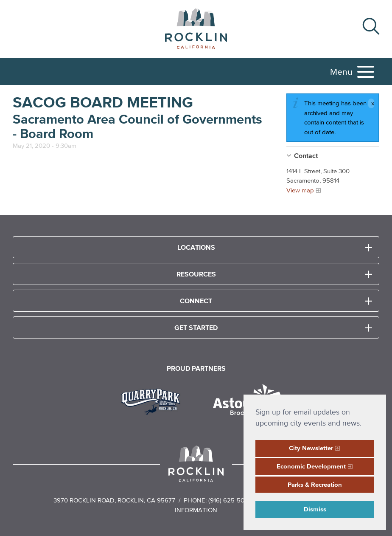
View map (300, 190)
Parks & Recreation (315, 484)
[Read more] (154, 401)
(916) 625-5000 (230, 500)
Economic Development (311, 466)
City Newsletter (311, 448)
